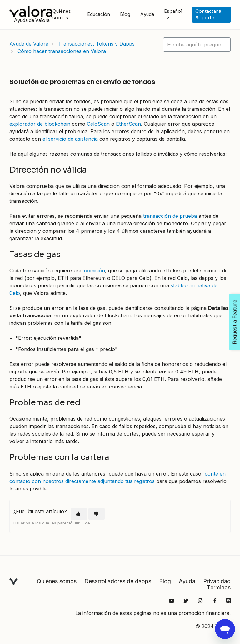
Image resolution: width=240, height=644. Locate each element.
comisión (95, 271)
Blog (125, 14)
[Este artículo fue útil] (79, 514)
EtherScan (128, 124)
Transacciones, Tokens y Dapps (96, 44)
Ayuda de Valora (29, 44)
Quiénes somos (62, 15)
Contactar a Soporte (208, 15)
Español (173, 11)
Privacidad (217, 581)
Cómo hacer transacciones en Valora (62, 51)
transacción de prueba (170, 216)
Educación (99, 14)
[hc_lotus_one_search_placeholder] (197, 45)
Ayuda (147, 14)
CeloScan (98, 124)
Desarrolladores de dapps (118, 581)
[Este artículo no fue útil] (97, 514)
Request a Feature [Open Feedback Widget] (235, 322)
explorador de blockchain (40, 124)
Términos (219, 587)
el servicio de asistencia (70, 139)
